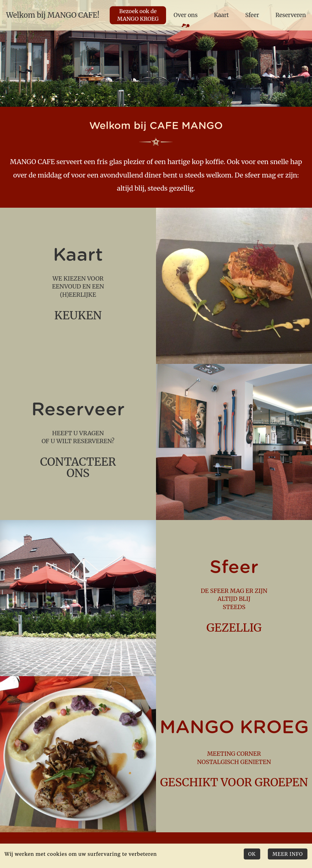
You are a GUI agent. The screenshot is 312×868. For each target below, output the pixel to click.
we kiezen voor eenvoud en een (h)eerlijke (78, 286)
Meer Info (288, 854)
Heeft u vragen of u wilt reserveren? (78, 442)
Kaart (221, 15)
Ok (252, 854)
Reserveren (291, 15)
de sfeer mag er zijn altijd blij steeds (234, 598)
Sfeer (252, 15)
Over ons (186, 15)
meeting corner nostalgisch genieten (234, 754)
